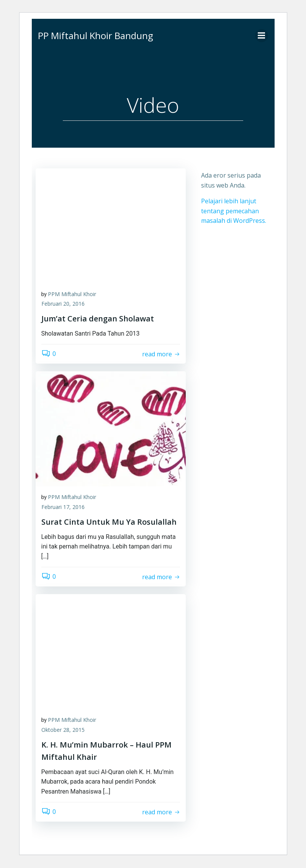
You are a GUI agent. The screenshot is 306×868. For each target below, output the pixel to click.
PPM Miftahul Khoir (72, 294)
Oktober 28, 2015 (63, 730)
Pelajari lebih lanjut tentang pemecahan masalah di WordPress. (234, 211)
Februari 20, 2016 (63, 304)
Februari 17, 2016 (63, 507)
